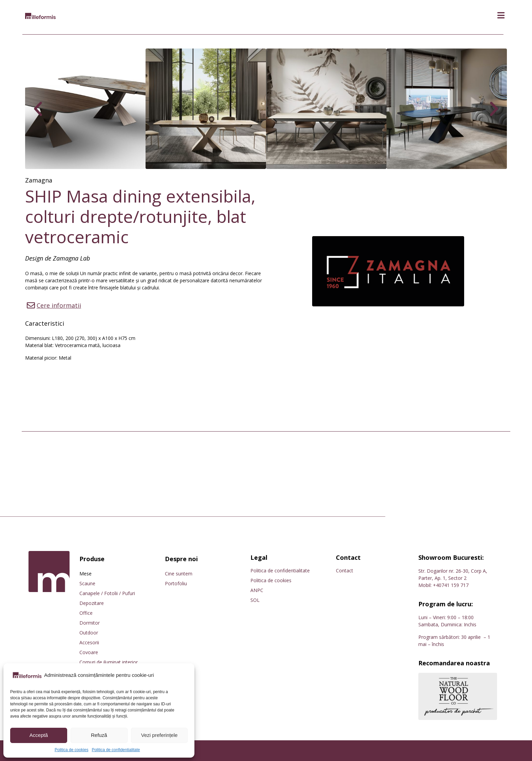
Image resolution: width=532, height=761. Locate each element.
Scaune (87, 583)
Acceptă (39, 735)
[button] (501, 15)
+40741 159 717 (451, 585)
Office (86, 613)
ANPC (257, 590)
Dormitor (90, 623)
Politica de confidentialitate (116, 750)
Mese (85, 574)
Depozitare (92, 603)
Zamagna (39, 180)
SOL (255, 600)
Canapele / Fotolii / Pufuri (107, 593)
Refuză (99, 735)
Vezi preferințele (159, 735)
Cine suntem (179, 574)
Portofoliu (176, 583)
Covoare (89, 652)
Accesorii (89, 642)
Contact (345, 570)
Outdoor (89, 633)
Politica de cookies (71, 750)
